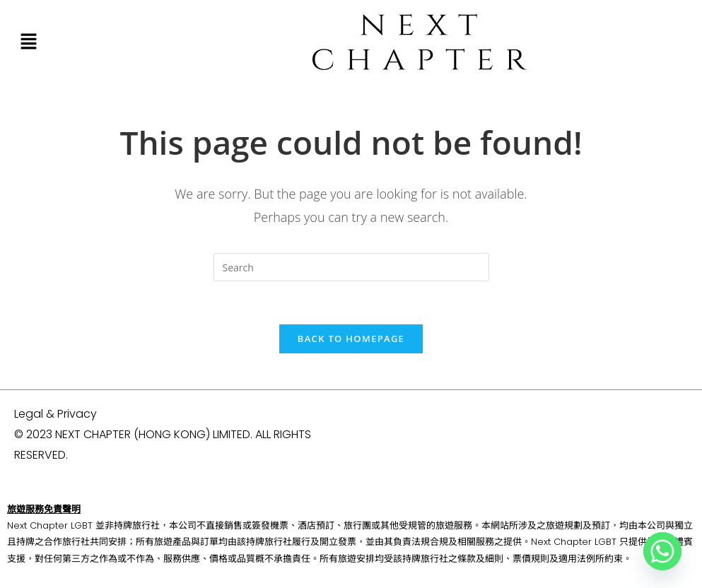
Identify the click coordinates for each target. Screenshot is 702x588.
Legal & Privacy (55, 414)
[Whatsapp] (662, 551)
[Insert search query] (351, 267)
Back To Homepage (351, 339)
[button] (28, 42)
